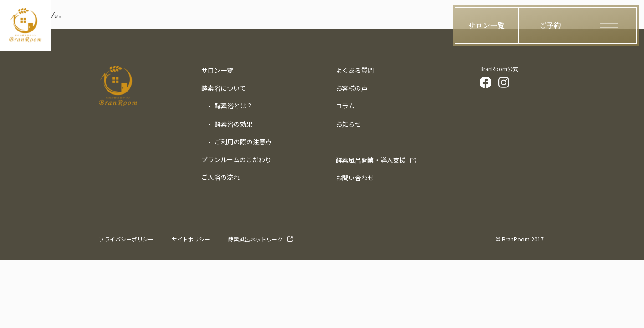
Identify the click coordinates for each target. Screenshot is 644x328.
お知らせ (348, 124)
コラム (345, 106)
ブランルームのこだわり (236, 159)
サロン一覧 (217, 70)
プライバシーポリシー (126, 239)
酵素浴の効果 (234, 124)
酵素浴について (224, 88)
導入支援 (371, 160)
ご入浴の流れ (220, 177)
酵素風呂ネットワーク (256, 239)
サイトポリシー (191, 239)
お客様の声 (352, 88)
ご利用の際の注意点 (243, 142)
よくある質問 (355, 70)
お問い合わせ (355, 178)
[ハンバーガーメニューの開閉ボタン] (609, 26)
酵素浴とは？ (234, 106)
